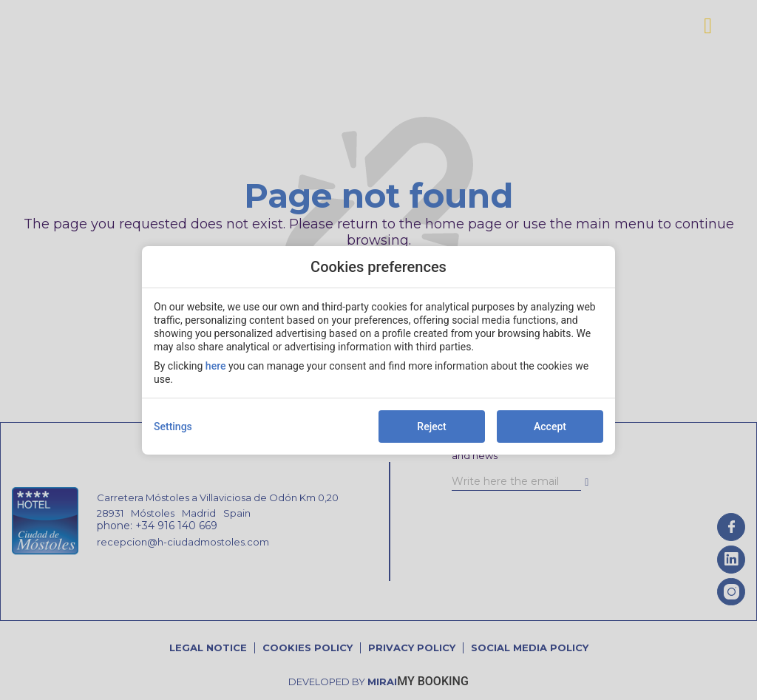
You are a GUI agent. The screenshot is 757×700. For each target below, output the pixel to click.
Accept (550, 427)
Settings (173, 427)
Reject (431, 427)
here (216, 366)
